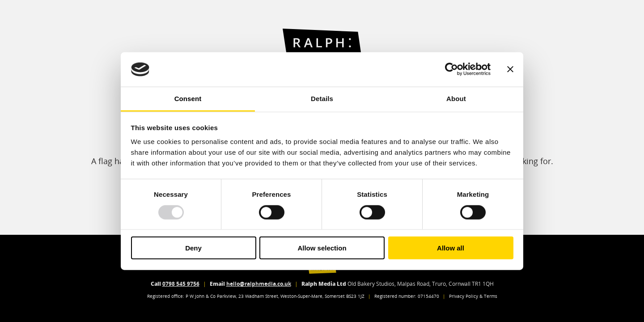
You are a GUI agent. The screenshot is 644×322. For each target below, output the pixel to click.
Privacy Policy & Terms (473, 296)
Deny (193, 248)
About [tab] (456, 99)
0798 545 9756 (181, 284)
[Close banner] (510, 69)
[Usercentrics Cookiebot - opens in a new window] (451, 69)
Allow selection (322, 248)
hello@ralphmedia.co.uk (259, 284)
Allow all (451, 248)
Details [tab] (322, 99)
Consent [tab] (188, 99)
